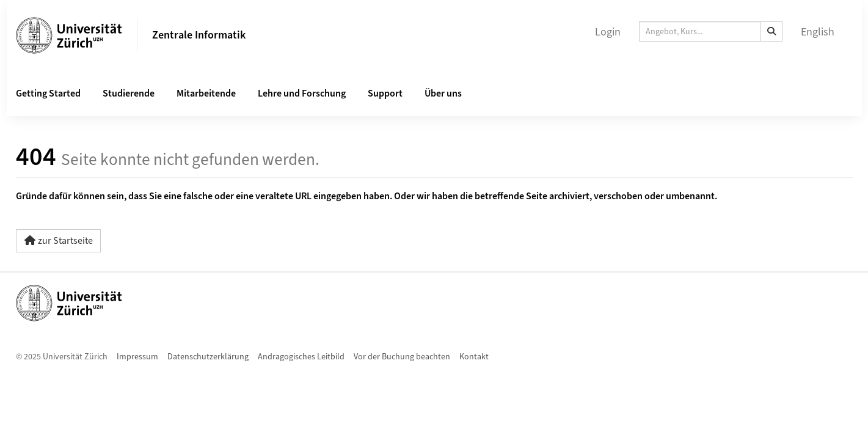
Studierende (129, 94)
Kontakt (474, 357)
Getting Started (48, 94)
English (818, 32)
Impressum (137, 357)
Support (385, 94)
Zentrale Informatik (199, 35)
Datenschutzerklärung (208, 357)
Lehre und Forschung (302, 94)
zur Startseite (58, 240)
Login (608, 32)
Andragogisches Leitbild (301, 357)
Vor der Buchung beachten (402, 357)
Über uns (443, 94)
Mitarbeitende (206, 94)
